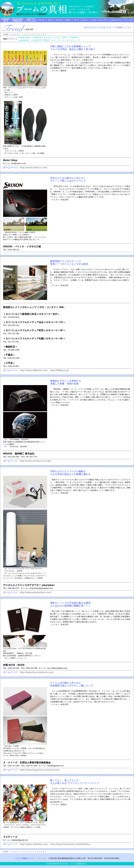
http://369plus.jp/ (59, 370)
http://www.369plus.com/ (34, 370)
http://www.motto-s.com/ (34, 168)
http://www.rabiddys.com (34, 844)
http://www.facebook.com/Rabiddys (70, 844)
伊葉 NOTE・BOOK (42, 40)
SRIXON (39, 38)
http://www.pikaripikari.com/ (36, 592)
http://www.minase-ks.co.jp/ (35, 461)
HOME (6, 34)
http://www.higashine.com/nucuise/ (40, 770)
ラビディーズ (75, 40)
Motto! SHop (26, 38)
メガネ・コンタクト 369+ (57, 38)
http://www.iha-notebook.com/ (37, 672)
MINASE (75, 38)
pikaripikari (25, 40)
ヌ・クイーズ (60, 40)
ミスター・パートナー (37, 858)
